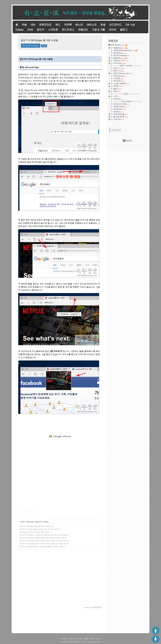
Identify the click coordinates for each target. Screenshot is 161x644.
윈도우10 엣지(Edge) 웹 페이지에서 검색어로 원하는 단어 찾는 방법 (43, 544)
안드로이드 (115, 25)
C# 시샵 (130, 25)
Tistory (98, 642)
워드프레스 (68, 30)
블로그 (124, 30)
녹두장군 (116, 130)
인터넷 (22, 522)
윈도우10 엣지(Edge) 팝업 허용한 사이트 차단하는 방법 (39, 529)
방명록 (86, 639)
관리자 (92, 639)
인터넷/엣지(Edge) (30, 45)
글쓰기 (98, 639)
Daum (84, 642)
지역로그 (64, 639)
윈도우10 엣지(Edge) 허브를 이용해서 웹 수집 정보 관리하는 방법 (42, 538)
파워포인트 (45, 25)
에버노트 (92, 25)
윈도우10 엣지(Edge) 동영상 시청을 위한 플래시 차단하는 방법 (41, 547)
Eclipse (19, 30)
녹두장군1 (64, 642)
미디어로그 (79, 639)
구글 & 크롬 (98, 30)
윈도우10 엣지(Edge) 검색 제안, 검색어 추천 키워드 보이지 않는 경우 (43, 541)
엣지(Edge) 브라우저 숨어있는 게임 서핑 (34, 532)
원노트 (79, 25)
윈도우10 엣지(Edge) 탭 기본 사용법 (39, 40)
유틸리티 (83, 30)
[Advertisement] (60, 436)
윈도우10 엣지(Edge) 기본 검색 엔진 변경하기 (35, 526)
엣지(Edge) (30, 522)
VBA (33, 25)
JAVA (30, 30)
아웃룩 (68, 25)
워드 (58, 25)
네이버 (112, 30)
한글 (103, 25)
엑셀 (24, 25)
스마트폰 (53, 30)
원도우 (40, 30)
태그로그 (71, 639)
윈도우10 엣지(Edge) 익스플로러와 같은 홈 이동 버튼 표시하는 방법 (43, 535)
